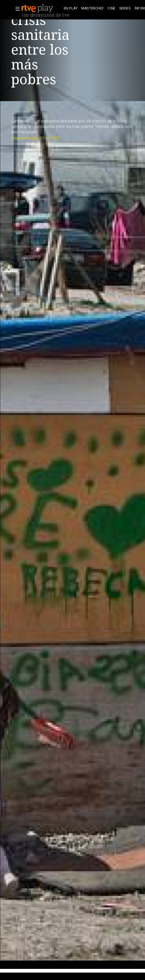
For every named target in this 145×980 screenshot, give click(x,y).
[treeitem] (71, 8)
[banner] (42, 8)
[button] (16, 9)
